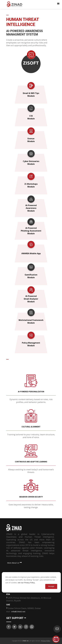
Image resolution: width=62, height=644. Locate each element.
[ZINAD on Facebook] (9, 627)
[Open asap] (56, 639)
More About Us (14, 563)
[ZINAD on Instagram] (26, 627)
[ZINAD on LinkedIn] (20, 627)
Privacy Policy (46, 641)
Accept (51, 586)
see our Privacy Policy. (26, 583)
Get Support (16, 618)
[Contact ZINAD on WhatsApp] (32, 627)
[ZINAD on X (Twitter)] (14, 627)
